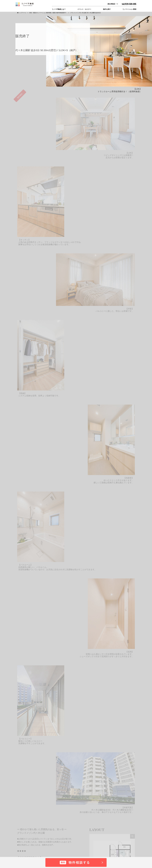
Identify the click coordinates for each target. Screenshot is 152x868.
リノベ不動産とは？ (59, 9)
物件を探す (107, 9)
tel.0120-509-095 (129, 4)
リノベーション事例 (129, 9)
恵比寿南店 (111, 4)
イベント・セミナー (84, 9)
